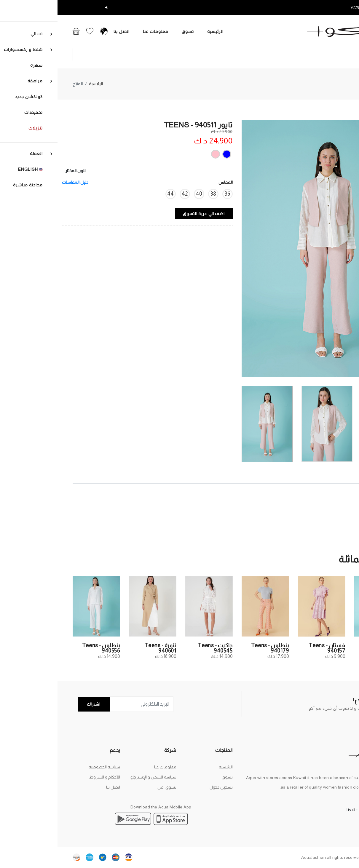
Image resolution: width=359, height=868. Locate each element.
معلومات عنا (84, 31)
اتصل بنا (50, 31)
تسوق (116, 31)
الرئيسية (144, 31)
